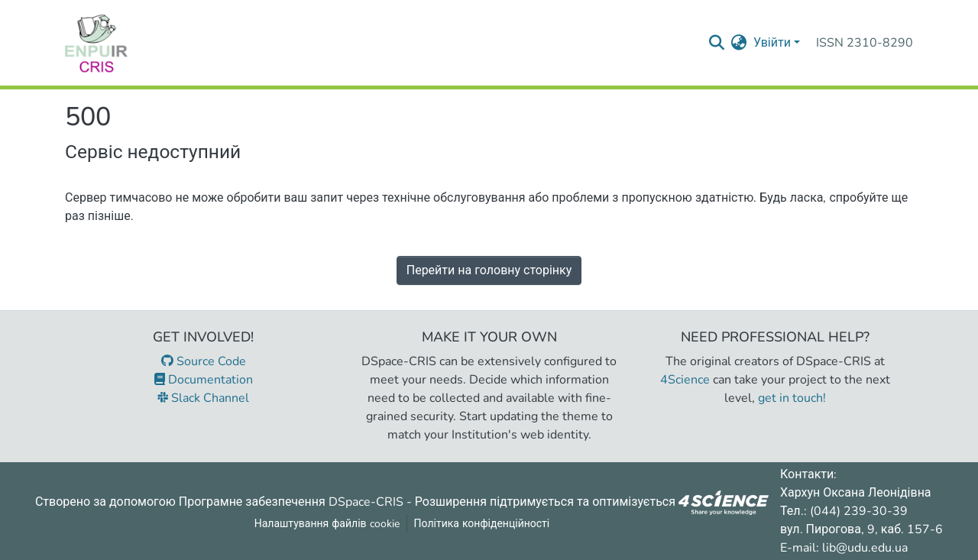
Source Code (204, 361)
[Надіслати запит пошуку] (717, 43)
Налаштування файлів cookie (327, 524)
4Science (685, 380)
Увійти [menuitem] (772, 43)
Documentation (204, 380)
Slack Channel (203, 398)
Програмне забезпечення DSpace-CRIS (291, 501)
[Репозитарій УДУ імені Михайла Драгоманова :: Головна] (96, 43)
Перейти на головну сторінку (489, 270)
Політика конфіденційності (482, 524)
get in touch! (792, 398)
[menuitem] (739, 43)
